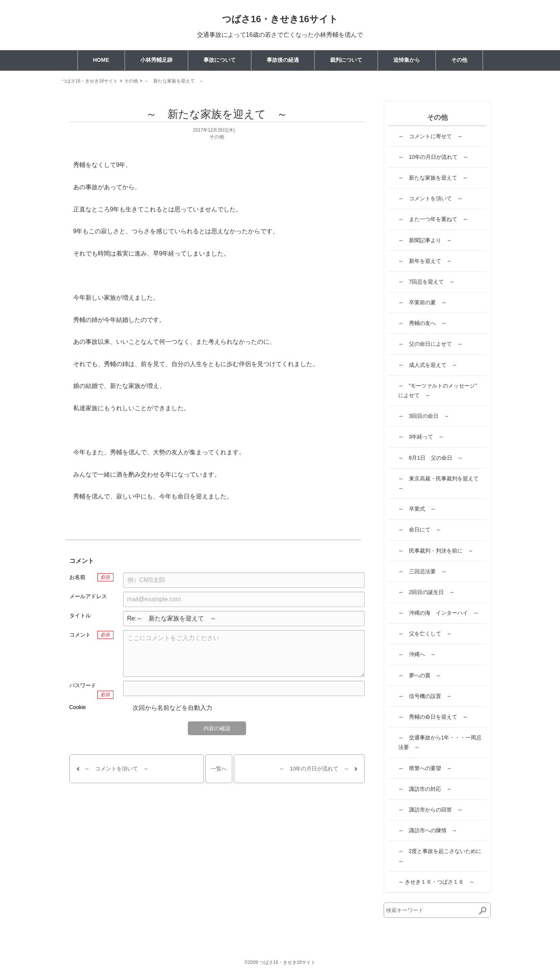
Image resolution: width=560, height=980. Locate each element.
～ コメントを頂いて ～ (430, 198)
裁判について (346, 60)
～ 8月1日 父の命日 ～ (431, 458)
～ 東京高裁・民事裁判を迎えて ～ (441, 483)
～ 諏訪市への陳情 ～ (428, 830)
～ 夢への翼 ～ (420, 675)
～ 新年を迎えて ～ (425, 261)
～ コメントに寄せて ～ (430, 136)
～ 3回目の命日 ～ (424, 416)
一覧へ (219, 769)
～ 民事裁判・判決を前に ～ (436, 551)
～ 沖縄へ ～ (417, 654)
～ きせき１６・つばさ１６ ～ (437, 882)
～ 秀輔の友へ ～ (422, 323)
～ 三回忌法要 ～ (422, 571)
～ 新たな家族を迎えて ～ (174, 81)
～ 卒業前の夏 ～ (422, 302)
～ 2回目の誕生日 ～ (427, 592)
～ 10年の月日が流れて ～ (434, 157)
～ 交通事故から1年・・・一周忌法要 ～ (440, 742)
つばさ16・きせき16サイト (280, 19)
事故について (220, 60)
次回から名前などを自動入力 (168, 708)
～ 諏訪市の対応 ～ (425, 789)
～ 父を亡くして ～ (425, 634)
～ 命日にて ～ (420, 530)
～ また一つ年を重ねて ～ (433, 219)
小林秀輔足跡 (156, 60)
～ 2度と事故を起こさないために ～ (442, 856)
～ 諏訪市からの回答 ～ (430, 810)
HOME (101, 60)
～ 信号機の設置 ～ (425, 696)
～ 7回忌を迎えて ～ (427, 282)
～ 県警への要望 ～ (425, 768)
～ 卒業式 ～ (417, 509)
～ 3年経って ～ (421, 437)
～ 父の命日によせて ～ (430, 344)
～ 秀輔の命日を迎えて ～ (433, 717)
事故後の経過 (283, 60)
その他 (459, 60)
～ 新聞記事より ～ (425, 240)
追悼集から (407, 60)
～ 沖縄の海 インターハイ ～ (438, 613)
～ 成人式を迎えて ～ (428, 365)
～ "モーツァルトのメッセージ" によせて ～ (440, 390)
